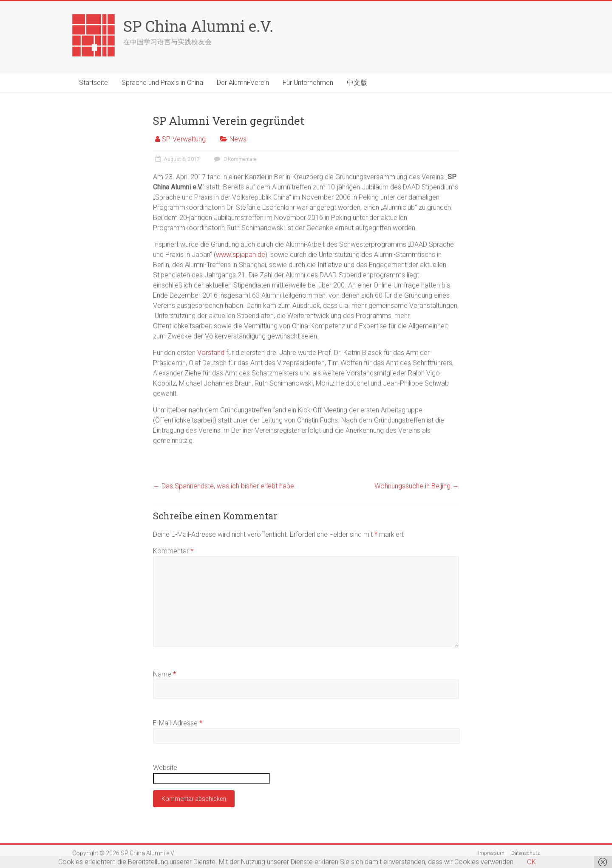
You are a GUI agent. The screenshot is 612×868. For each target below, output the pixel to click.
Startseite (93, 83)
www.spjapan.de (241, 255)
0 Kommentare (234, 159)
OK (531, 862)
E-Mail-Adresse (178, 723)
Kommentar (173, 551)
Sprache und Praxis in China (162, 83)
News (238, 139)
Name (164, 674)
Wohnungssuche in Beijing (417, 486)
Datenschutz (526, 853)
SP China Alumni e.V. (198, 26)
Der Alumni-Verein (243, 83)
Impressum (491, 853)
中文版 (357, 83)
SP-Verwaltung (184, 139)
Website (165, 768)
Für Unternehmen (308, 83)
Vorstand (211, 353)
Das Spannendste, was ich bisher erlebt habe (224, 486)
